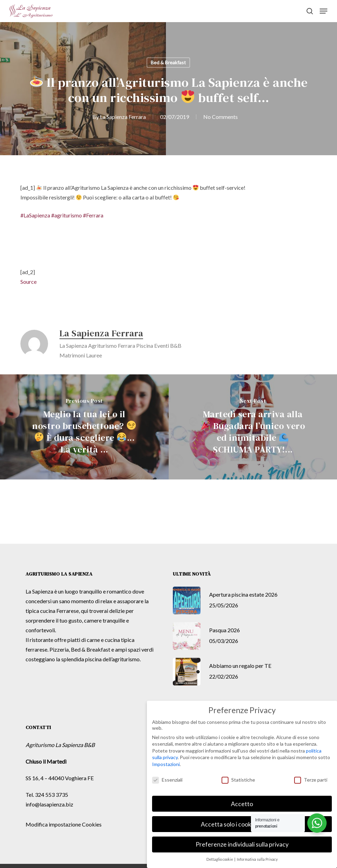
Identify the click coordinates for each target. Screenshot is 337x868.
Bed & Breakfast (168, 62)
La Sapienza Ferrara (123, 117)
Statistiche (238, 780)
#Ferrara (93, 215)
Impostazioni (166, 764)
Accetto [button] (242, 804)
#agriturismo (67, 215)
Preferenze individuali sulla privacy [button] (242, 844)
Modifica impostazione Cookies (64, 824)
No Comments (221, 117)
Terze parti (311, 780)
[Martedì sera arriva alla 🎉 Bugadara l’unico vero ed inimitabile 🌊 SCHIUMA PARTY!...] (253, 427)
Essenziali (167, 780)
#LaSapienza (35, 215)
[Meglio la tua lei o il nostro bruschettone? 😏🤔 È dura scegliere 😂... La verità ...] (84, 427)
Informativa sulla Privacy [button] (257, 859)
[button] (324, 11)
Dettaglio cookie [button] (220, 859)
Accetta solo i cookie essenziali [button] (242, 824)
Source (29, 282)
